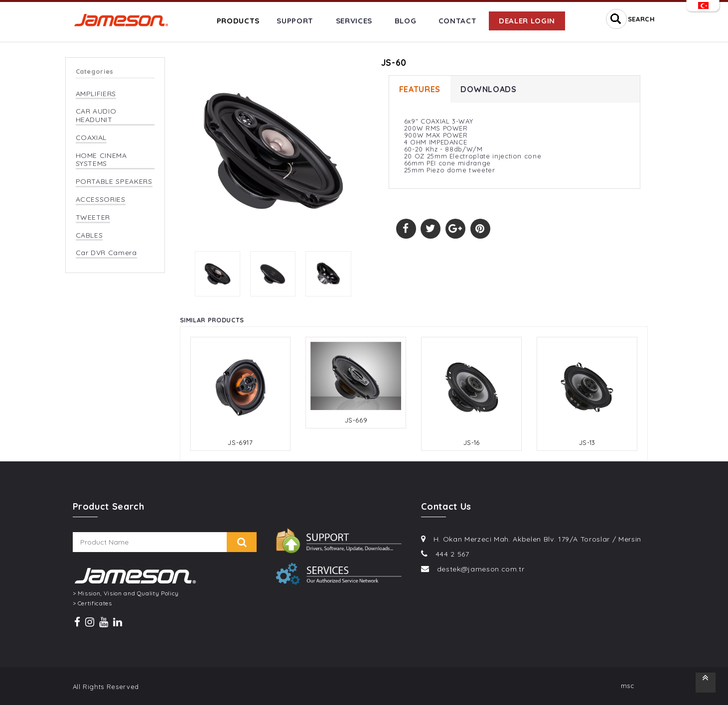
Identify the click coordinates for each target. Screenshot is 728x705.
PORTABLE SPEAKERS (114, 182)
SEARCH (642, 19)
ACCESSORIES (101, 200)
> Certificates (92, 603)
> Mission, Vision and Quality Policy (126, 593)
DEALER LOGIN (527, 21)
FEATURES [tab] (420, 89)
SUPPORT (295, 21)
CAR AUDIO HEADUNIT (96, 116)
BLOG (406, 21)
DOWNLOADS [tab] (489, 89)
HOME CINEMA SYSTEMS (101, 160)
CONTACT (458, 21)
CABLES (89, 235)
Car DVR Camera (106, 253)
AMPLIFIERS (96, 94)
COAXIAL (91, 138)
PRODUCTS (238, 21)
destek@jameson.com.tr (481, 569)
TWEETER (93, 217)
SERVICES (354, 21)
